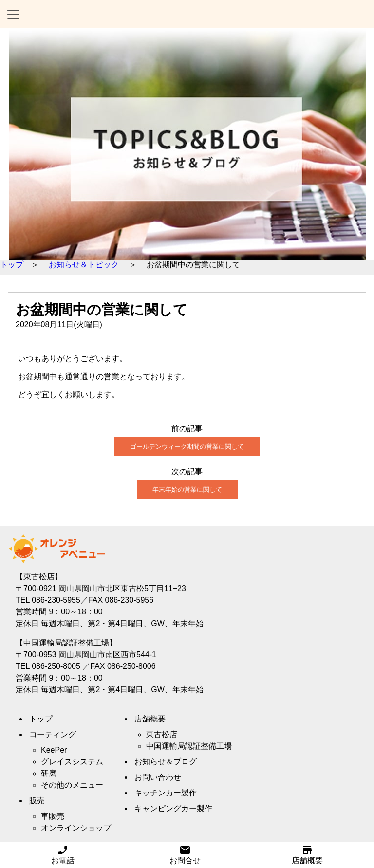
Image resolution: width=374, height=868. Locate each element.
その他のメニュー (72, 785)
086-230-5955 (56, 600)
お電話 (63, 857)
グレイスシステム (72, 762)
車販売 (53, 816)
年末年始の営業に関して (187, 489)
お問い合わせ (158, 777)
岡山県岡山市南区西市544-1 (107, 655)
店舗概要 (307, 857)
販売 (37, 801)
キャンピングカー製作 (173, 808)
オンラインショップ (76, 828)
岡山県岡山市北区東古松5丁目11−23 (122, 588)
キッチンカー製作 (166, 793)
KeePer (54, 750)
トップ (12, 265)
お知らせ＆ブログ (166, 762)
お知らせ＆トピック (85, 265)
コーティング (53, 734)
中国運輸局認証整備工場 (189, 746)
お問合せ (185, 857)
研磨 (49, 773)
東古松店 (162, 734)
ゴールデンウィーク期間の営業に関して (187, 447)
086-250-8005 (56, 666)
